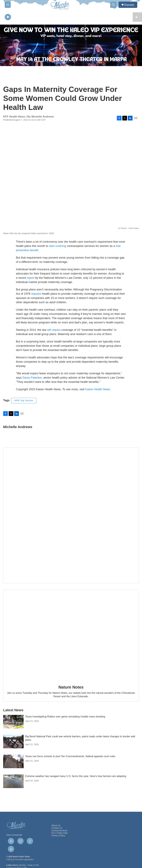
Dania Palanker (32, 378)
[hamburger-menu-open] (8, 5)
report (31, 279)
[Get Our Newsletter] (71, 516)
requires (36, 295)
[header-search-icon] (113, 5)
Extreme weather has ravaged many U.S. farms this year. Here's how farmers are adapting (76, 777)
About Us (56, 826)
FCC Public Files (60, 834)
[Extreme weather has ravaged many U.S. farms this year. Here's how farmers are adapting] (13, 782)
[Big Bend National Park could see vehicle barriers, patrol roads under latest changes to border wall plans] (13, 742)
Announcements (59, 831)
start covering (57, 247)
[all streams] (137, 17)
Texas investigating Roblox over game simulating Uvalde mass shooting (65, 717)
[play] (8, 17)
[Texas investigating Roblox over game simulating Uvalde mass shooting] (13, 722)
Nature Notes (71, 688)
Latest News (13, 711)
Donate (129, 5)
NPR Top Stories (24, 401)
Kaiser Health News (98, 390)
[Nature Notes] (71, 636)
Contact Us (57, 829)
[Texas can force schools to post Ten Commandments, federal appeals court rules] (13, 762)
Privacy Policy (58, 836)
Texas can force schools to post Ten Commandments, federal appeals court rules (70, 757)
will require (54, 331)
